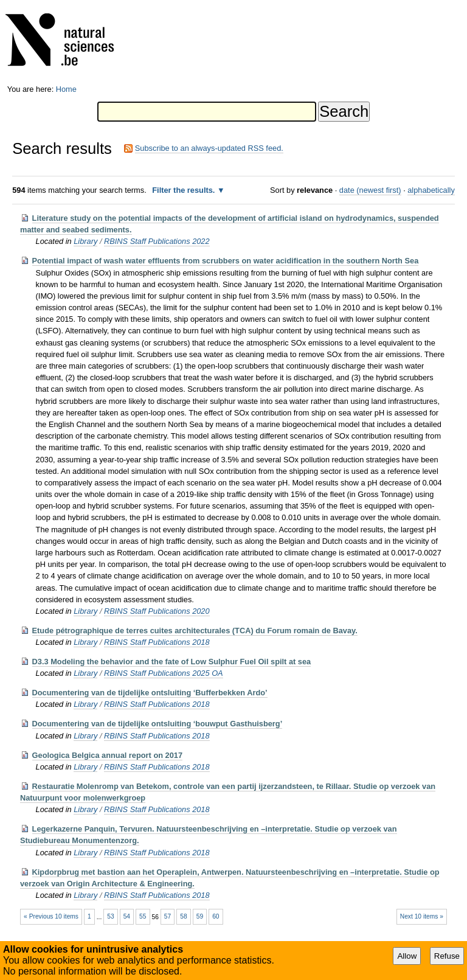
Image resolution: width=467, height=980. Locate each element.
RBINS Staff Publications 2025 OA (164, 673)
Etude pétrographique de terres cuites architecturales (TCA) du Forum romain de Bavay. (195, 631)
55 (143, 916)
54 (127, 916)
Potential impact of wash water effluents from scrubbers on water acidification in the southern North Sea (226, 261)
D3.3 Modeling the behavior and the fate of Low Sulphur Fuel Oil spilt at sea (172, 662)
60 (216, 916)
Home (66, 89)
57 (168, 916)
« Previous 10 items (51, 916)
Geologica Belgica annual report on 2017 (107, 755)
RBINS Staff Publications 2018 (157, 642)
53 (110, 916)
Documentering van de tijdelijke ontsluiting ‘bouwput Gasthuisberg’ (157, 724)
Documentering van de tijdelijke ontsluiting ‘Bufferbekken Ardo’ (150, 693)
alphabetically (431, 190)
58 (183, 916)
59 (200, 916)
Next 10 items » (422, 916)
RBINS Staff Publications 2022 (157, 241)
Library (85, 241)
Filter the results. (185, 190)
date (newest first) (370, 190)
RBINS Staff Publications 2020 (157, 611)
